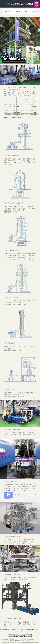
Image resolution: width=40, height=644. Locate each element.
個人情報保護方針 (5, 630)
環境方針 (14, 630)
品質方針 (21, 630)
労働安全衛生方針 (30, 630)
